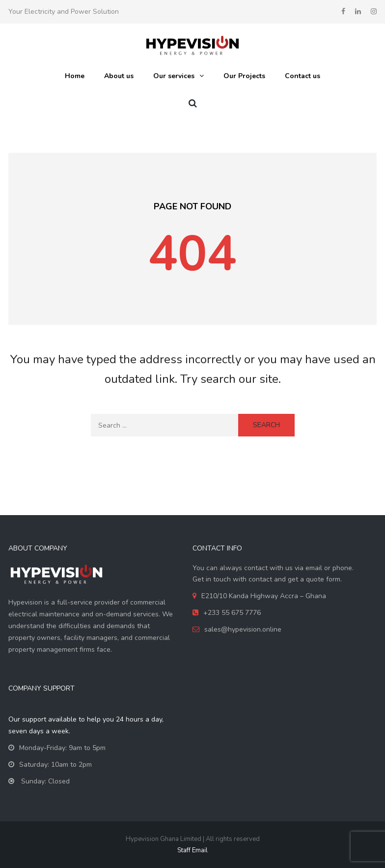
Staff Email (192, 850)
